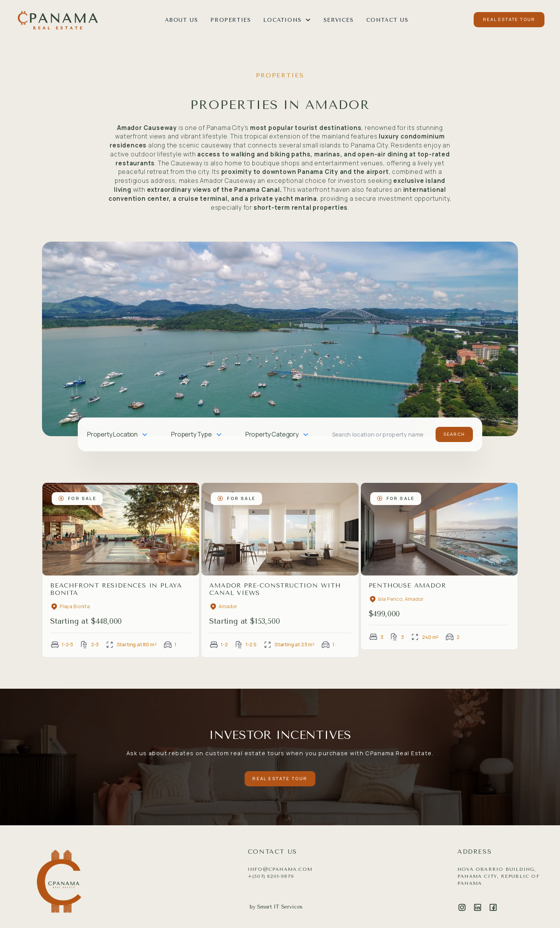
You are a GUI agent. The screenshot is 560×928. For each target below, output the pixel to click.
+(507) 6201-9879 (271, 876)
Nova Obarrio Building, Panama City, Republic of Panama (499, 876)
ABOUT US (182, 20)
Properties (231, 20)
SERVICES (339, 20)
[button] (287, 20)
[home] (58, 20)
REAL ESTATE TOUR (509, 19)
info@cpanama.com (280, 869)
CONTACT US (388, 20)
